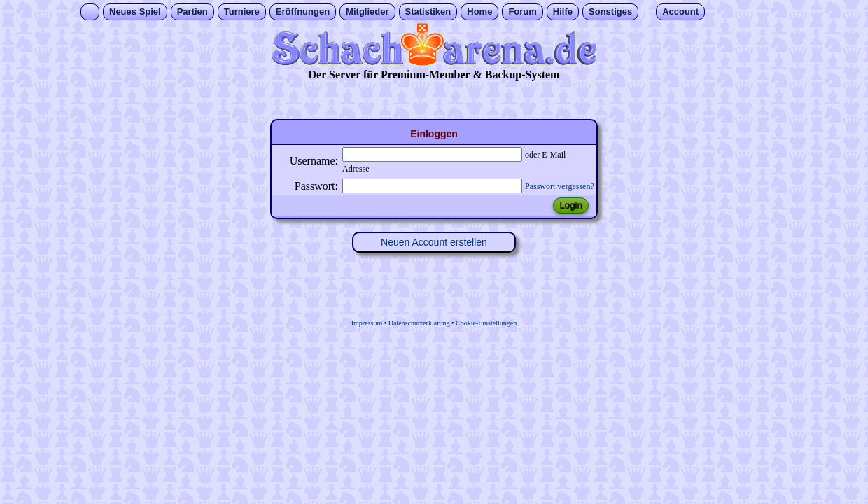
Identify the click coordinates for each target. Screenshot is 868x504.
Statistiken (428, 12)
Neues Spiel (135, 12)
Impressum (367, 323)
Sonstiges (610, 12)
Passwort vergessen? (560, 186)
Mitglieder (367, 12)
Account (680, 12)
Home (479, 12)
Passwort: (316, 186)
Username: (314, 161)
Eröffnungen (303, 12)
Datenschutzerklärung (419, 323)
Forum (522, 12)
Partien (192, 12)
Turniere (242, 12)
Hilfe (563, 12)
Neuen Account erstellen (434, 242)
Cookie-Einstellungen (486, 323)
